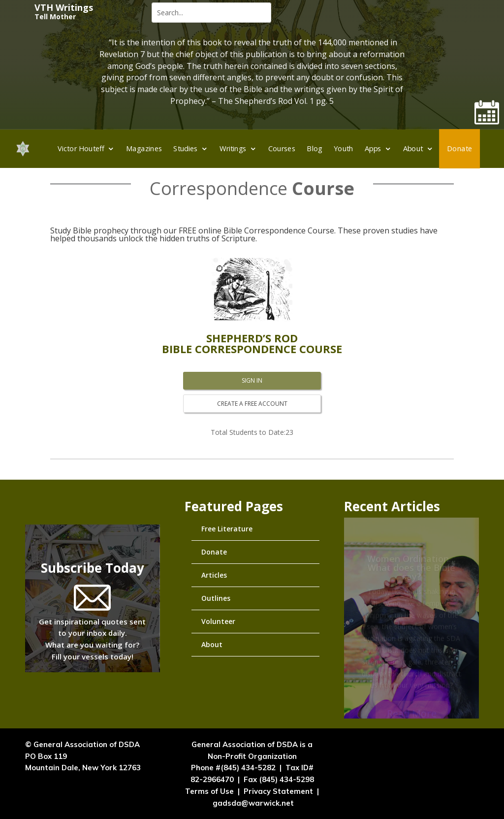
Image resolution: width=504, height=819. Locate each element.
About (413, 148)
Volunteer (218, 621)
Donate (459, 148)
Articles (214, 575)
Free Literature (227, 529)
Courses (282, 148)
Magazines (144, 148)
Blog (315, 148)
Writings (233, 148)
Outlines (216, 598)
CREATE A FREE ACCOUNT (252, 404)
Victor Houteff (81, 148)
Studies (186, 148)
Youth (344, 148)
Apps (373, 148)
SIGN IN (252, 380)
